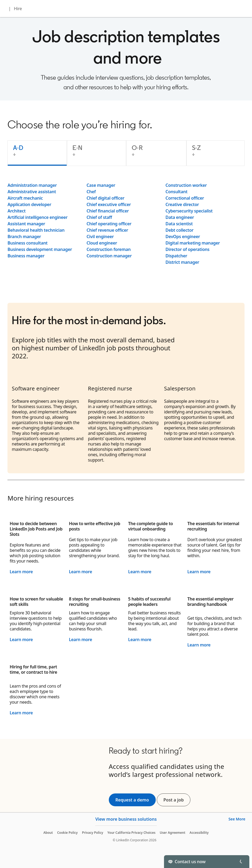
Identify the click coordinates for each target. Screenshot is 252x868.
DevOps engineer (183, 237)
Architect (17, 211)
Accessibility (199, 833)
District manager (182, 262)
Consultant (177, 192)
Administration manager (32, 185)
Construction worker (186, 185)
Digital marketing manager (193, 243)
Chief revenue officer (107, 230)
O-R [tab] (137, 148)
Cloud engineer (102, 243)
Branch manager (24, 237)
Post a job (177, 800)
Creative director (182, 204)
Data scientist (179, 224)
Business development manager (40, 249)
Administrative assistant (32, 192)
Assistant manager (26, 224)
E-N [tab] (77, 148)
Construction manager (109, 256)
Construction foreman (108, 249)
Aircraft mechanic (25, 198)
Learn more (21, 572)
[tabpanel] (126, 224)
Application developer (29, 204)
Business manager (26, 256)
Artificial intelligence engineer (37, 217)
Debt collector (180, 230)
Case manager (101, 185)
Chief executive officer (109, 204)
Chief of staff (99, 217)
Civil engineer (100, 237)
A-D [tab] (18, 148)
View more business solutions (126, 819)
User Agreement (173, 833)
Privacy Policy (92, 833)
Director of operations (188, 249)
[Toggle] (241, 862)
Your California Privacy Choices (131, 833)
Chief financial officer (108, 211)
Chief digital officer (105, 198)
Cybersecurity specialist (189, 211)
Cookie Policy (67, 833)
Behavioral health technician (36, 230)
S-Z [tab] (196, 148)
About (48, 833)
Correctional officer (185, 198)
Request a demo (132, 800)
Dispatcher (176, 256)
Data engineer (180, 217)
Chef (91, 192)
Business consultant (27, 243)
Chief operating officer (109, 224)
